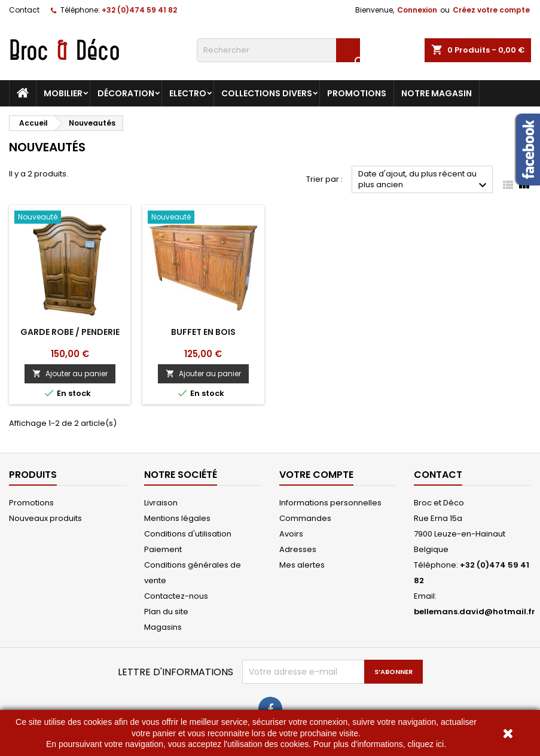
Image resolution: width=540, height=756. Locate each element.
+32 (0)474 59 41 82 (139, 10)
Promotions (357, 93)
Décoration (126, 93)
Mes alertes (302, 565)
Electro (188, 93)
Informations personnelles (330, 503)
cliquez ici (425, 744)
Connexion (417, 10)
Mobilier (63, 93)
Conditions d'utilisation (188, 534)
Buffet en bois (203, 332)
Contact (24, 10)
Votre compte (316, 475)
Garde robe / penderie (70, 332)
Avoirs (291, 534)
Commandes (305, 518)
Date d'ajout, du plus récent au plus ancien (424, 180)
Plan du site (166, 612)
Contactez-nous (176, 596)
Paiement (163, 549)
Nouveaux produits (45, 518)
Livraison (161, 503)
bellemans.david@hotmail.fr (475, 612)
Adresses (298, 549)
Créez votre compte (491, 10)
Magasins (163, 627)
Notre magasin (437, 93)
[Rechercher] (278, 50)
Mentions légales (177, 518)
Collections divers (267, 93)
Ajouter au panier (70, 374)
